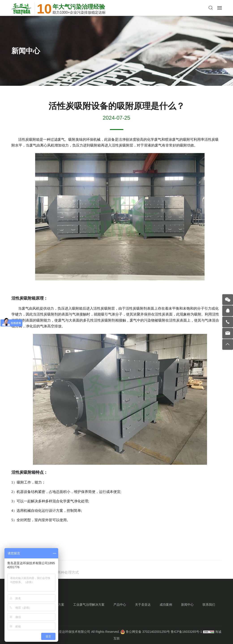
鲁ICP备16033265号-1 (186, 632)
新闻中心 (187, 605)
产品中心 (120, 605)
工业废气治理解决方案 (89, 605)
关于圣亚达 (143, 605)
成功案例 (166, 605)
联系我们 (209, 605)
